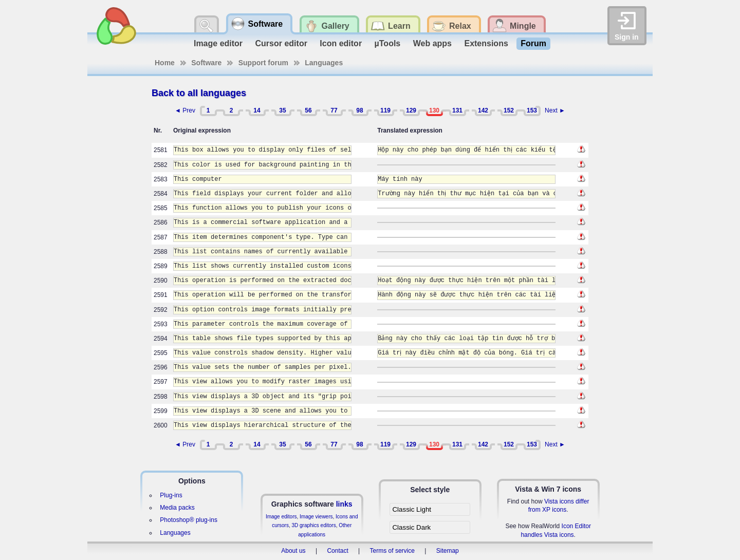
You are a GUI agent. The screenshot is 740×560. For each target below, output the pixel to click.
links (344, 504)
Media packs (177, 508)
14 (257, 110)
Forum (533, 43)
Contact (337, 551)
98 (359, 110)
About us (293, 551)
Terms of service (392, 551)
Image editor (218, 43)
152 (509, 110)
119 (385, 110)
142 (483, 110)
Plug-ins (171, 495)
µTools (388, 43)
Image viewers (316, 517)
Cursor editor (281, 43)
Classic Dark (411, 527)
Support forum (263, 63)
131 (457, 110)
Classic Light (412, 509)
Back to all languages (199, 93)
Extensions (486, 43)
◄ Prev (185, 110)
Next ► (555, 110)
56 (308, 110)
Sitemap (448, 551)
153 (532, 110)
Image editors (281, 517)
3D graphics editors (313, 525)
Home (165, 63)
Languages (324, 63)
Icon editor (341, 43)
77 (334, 110)
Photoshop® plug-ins (189, 520)
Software (206, 63)
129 (411, 110)
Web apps (432, 43)
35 (282, 110)
